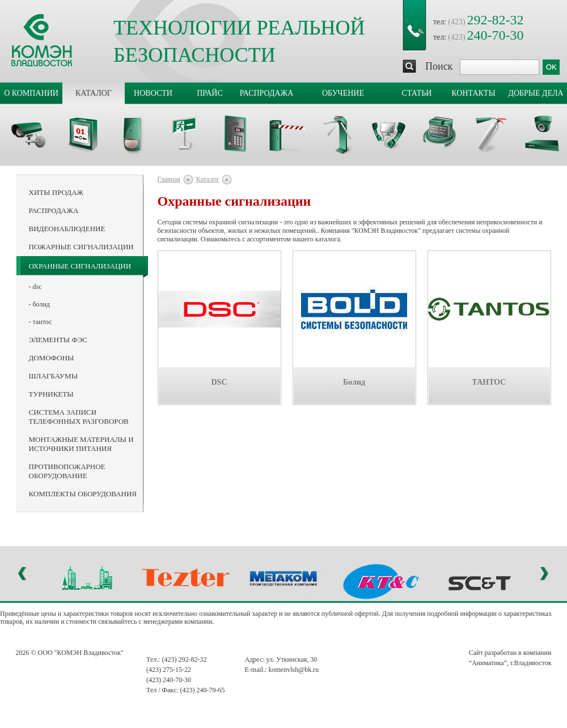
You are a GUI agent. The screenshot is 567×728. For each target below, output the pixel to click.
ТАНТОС (489, 382)
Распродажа (267, 93)
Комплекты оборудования (83, 494)
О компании (31, 93)
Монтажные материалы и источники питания (81, 444)
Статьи (417, 93)
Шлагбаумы (53, 376)
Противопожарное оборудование (67, 471)
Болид (354, 382)
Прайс (210, 93)
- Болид (39, 304)
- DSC (35, 287)
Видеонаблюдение (67, 229)
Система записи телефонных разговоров (79, 417)
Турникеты (51, 394)
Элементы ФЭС (58, 340)
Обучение (343, 93)
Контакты (473, 93)
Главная (169, 179)
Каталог (94, 93)
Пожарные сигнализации (81, 247)
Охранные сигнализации (80, 266)
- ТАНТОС (41, 322)
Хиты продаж (56, 192)
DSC (219, 382)
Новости (153, 93)
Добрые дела (536, 93)
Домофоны (52, 358)
